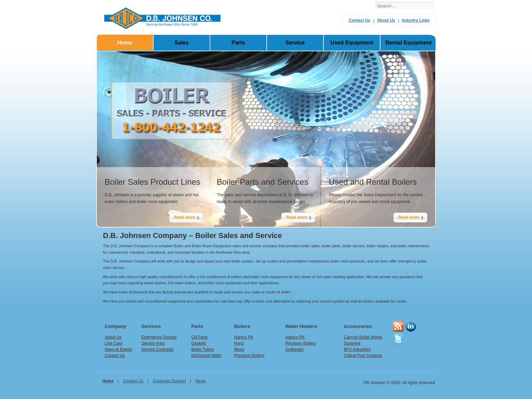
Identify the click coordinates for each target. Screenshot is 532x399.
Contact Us (359, 20)
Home (125, 43)
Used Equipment (352, 43)
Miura (239, 349)
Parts (238, 43)
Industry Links (416, 20)
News (200, 381)
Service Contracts (157, 349)
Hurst (239, 343)
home (108, 381)
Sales (182, 43)
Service (295, 43)
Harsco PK (244, 337)
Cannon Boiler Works (363, 337)
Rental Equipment (408, 43)
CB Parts (199, 337)
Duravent (352, 343)
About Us (386, 20)
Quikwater (295, 349)
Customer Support (169, 381)
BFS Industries (357, 349)
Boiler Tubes (203, 349)
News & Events (118, 349)
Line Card (113, 343)
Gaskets (199, 343)
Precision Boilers (249, 356)
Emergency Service (159, 337)
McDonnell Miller (206, 356)
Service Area (153, 343)
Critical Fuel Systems (363, 356)
